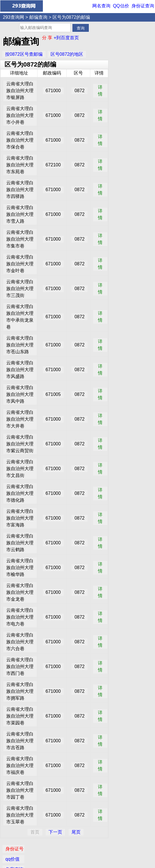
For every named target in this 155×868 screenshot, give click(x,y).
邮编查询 (38, 17)
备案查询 (123, 53)
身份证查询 (143, 6)
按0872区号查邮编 (24, 54)
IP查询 (121, 63)
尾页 (76, 832)
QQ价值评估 (79, 849)
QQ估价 (121, 6)
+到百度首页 (66, 38)
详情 (100, 91)
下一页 (55, 832)
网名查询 (101, 6)
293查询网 (13, 17)
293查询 (80, 860)
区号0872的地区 (67, 54)
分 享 (48, 38)
